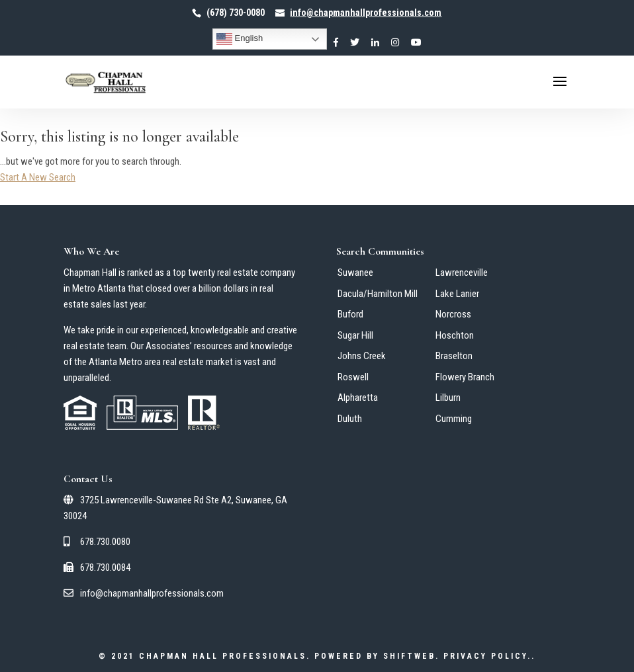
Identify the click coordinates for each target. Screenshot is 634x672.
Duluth (350, 419)
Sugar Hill (355, 335)
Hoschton (455, 335)
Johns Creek (362, 356)
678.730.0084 (97, 567)
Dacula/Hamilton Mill (378, 294)
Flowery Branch (465, 377)
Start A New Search (38, 177)
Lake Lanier (457, 294)
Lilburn (448, 398)
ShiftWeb (409, 656)
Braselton (454, 356)
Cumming (454, 419)
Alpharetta (358, 398)
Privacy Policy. (487, 656)
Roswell (353, 377)
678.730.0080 (97, 542)
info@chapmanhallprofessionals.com (144, 593)
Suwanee (355, 273)
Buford (350, 314)
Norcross (453, 314)
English (240, 39)
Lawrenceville (462, 273)
